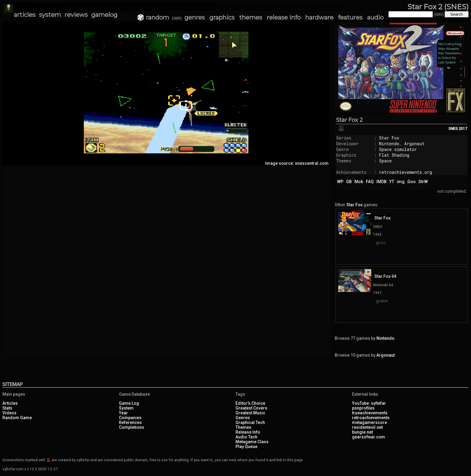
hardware (319, 17)
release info (284, 17)
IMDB (381, 182)
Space (385, 161)
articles (25, 15)
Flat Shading (394, 155)
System (126, 408)
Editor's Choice (250, 403)
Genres (243, 418)
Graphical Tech (250, 422)
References (130, 422)
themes (251, 17)
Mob (359, 182)
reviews (76, 15)
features (350, 17)
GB (349, 182)
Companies (130, 418)
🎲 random (153, 17)
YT (392, 182)
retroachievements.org (406, 172)
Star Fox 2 (349, 120)
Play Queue (246, 447)
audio (375, 17)
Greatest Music (250, 413)
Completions (132, 427)
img (401, 182)
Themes (243, 427)
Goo (412, 182)
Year (123, 413)
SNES (453, 129)
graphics (222, 17)
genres (195, 17)
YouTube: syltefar (369, 403)
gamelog (104, 15)
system (50, 15)
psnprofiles (363, 408)
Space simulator (398, 149)
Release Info (248, 432)
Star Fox (389, 138)
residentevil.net (367, 427)
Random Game (17, 418)
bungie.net (362, 432)
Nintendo (389, 144)
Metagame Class (252, 442)
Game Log (129, 403)
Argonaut (414, 144)
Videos (9, 413)
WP (340, 182)
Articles (10, 403)
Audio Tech (246, 437)
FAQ (370, 182)
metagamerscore (369, 422)
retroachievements (371, 418)
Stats (7, 408)
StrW (423, 182)
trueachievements (370, 413)
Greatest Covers (251, 408)
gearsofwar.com (369, 437)
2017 (463, 129)
